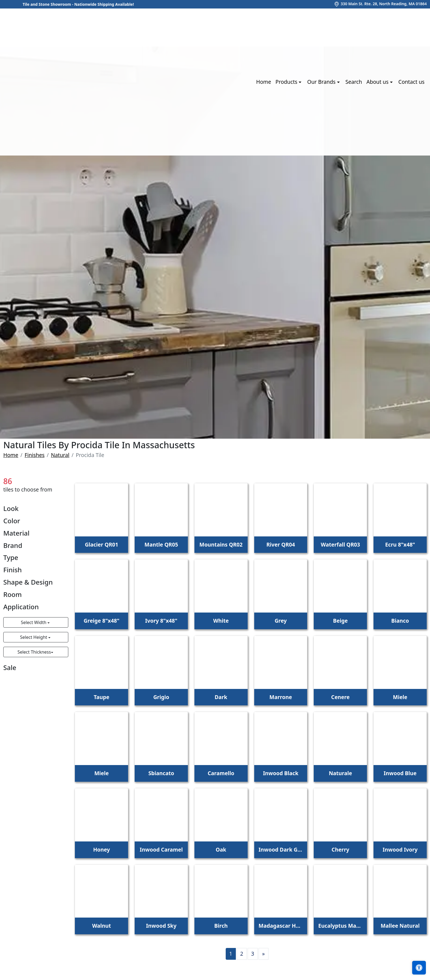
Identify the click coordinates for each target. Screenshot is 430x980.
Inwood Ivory (400, 850)
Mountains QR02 (221, 544)
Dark (221, 697)
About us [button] (378, 82)
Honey (102, 850)
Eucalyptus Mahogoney (340, 926)
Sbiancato (161, 773)
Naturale (340, 773)
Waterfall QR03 (340, 544)
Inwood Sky (161, 926)
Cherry (340, 850)
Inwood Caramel (161, 850)
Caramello (221, 773)
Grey (281, 621)
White (221, 621)
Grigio (161, 697)
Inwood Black (281, 773)
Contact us (411, 82)
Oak (221, 850)
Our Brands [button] (322, 82)
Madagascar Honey (281, 926)
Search (354, 82)
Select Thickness (34, 652)
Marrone (281, 697)
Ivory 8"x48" (161, 621)
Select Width (34, 622)
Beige (341, 621)
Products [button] (287, 82)
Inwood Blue (400, 773)
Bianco (400, 621)
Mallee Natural (400, 926)
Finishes (35, 455)
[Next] (264, 954)
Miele (400, 697)
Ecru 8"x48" (400, 544)
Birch (221, 926)
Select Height (34, 637)
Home (264, 82)
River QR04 (281, 544)
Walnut (102, 926)
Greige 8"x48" (101, 621)
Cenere (340, 697)
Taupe (102, 697)
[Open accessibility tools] (419, 968)
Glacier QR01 (101, 544)
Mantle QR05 (161, 544)
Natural (60, 455)
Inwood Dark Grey (281, 850)
